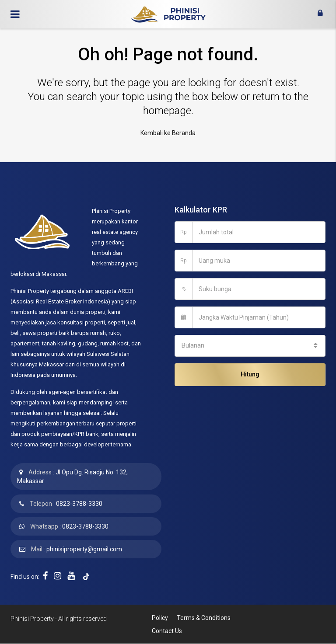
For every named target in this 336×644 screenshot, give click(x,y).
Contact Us (167, 631)
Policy (160, 618)
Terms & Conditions (204, 618)
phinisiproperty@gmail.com (84, 549)
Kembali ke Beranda (168, 133)
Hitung (250, 374)
